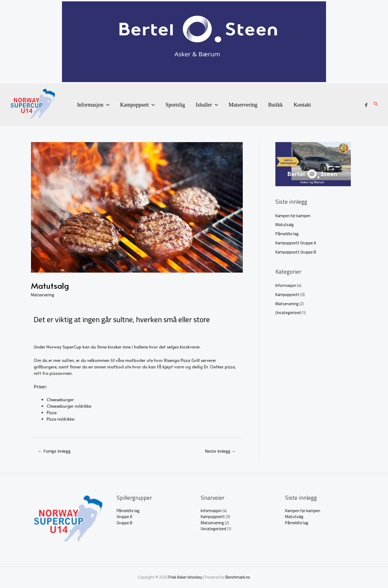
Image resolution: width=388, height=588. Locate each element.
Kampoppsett (138, 105)
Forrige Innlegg (54, 451)
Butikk (275, 105)
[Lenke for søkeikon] (376, 105)
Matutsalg (285, 225)
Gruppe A (124, 517)
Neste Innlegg (220, 451)
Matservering (243, 105)
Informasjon (93, 105)
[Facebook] (366, 105)
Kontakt (302, 105)
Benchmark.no (238, 577)
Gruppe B (124, 523)
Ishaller (207, 105)
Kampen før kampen (293, 216)
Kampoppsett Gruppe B (296, 252)
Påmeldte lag (287, 234)
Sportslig (175, 105)
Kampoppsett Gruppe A (296, 243)
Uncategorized (288, 313)
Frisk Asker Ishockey (185, 577)
